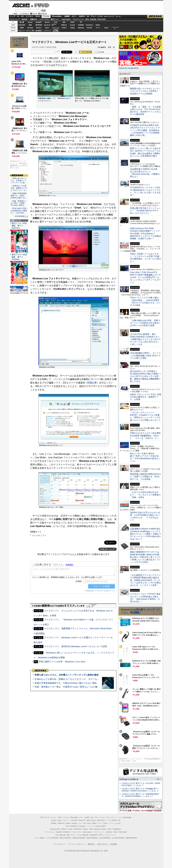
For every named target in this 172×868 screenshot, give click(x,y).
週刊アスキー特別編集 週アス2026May (19, 257)
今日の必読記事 (60, 835)
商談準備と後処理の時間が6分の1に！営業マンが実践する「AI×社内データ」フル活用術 (145, 477)
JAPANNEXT (39, 31)
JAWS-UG (61, 823)
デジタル (40, 5)
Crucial (73, 25)
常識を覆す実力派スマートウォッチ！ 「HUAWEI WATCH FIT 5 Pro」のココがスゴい (145, 211)
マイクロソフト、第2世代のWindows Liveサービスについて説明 (75, 646)
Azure (47, 28)
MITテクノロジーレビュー (108, 835)
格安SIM (25, 19)
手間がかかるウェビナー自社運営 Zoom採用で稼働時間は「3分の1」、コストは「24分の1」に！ (146, 436)
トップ (13, 16)
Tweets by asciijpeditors (129, 68)
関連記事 (92, 383)
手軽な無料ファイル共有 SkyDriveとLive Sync (62, 662)
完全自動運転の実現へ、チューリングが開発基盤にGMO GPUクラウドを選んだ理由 (145, 356)
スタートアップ (109, 16)
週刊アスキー (55, 19)
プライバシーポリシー (77, 844)
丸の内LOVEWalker (118, 838)
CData (73, 28)
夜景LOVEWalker (92, 838)
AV (88, 16)
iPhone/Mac (57, 16)
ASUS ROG (39, 25)
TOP (42, 817)
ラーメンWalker (39, 838)
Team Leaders (87, 832)
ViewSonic (89, 25)
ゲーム (118, 16)
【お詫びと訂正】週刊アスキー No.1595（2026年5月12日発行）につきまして (141, 784)
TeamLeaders (66, 19)
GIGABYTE (47, 25)
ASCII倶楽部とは (21, 216)
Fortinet (89, 28)
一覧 (75, 52)
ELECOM (22, 25)
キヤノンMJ (30, 31)
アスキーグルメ (44, 19)
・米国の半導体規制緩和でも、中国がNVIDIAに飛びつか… (19, 196)
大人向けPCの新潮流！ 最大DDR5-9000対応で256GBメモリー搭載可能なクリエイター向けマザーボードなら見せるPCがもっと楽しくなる (145, 339)
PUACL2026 (101, 19)
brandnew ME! (56, 31)
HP (81, 22)
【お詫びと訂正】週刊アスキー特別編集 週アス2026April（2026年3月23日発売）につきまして (140, 790)
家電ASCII (34, 19)
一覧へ (158, 779)
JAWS (22, 28)
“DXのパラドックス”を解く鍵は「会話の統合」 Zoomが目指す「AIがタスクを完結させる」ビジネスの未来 (145, 301)
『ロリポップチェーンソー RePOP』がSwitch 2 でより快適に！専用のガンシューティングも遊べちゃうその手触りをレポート (145, 416)
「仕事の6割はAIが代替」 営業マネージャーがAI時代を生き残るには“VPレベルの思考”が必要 (145, 323)
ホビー (74, 16)
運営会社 (91, 844)
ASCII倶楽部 (155, 16)
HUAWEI (81, 25)
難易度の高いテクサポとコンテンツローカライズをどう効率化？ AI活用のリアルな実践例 (146, 91)
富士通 (22, 22)
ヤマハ (98, 28)
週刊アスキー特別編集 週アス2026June (19, 226)
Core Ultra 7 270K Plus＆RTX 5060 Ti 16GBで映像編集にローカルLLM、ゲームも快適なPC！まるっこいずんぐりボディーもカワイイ (145, 277)
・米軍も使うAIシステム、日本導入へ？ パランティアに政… (19, 181)
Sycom (47, 22)
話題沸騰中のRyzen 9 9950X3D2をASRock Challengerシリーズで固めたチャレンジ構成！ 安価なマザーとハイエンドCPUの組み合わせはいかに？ (146, 534)
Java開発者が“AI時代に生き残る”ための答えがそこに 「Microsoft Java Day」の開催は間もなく (145, 173)
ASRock (64, 25)
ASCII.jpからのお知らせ (129, 779)
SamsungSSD (54, 25)
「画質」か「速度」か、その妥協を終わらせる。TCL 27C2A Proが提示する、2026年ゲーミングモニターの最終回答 (146, 111)
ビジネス (29, 16)
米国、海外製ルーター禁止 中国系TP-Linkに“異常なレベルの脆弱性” (69, 687)
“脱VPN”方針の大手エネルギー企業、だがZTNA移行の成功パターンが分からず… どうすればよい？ (145, 516)
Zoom (106, 28)
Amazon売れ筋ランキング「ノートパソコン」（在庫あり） (18, 42)
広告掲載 (113, 844)
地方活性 (93, 19)
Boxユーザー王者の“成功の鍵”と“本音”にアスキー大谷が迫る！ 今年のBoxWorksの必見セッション (145, 457)
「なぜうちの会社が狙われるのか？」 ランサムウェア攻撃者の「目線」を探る (145, 495)
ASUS (73, 22)
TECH (38, 16)
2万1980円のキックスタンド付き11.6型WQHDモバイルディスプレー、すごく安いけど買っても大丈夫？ (145, 191)
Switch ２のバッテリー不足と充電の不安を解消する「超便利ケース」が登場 (146, 397)
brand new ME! (100, 826)
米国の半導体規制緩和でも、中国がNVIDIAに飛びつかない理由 (66, 683)
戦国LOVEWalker (132, 838)
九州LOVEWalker (105, 838)
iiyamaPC (39, 22)
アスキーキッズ (15, 19)
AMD (30, 25)
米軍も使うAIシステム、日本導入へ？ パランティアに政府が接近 (67, 675)
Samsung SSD (55, 829)
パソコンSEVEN (56, 22)
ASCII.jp (21, 5)
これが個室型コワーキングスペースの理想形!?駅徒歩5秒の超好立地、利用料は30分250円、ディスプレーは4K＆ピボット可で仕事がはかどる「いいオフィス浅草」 (146, 580)
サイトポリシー (60, 844)
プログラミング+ (78, 19)
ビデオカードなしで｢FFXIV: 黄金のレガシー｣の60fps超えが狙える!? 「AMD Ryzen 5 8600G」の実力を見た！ (145, 598)
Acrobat (30, 28)
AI (18, 16)
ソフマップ (47, 31)
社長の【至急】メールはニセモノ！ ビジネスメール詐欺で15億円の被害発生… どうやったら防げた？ (146, 258)
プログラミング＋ (99, 832)
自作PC (82, 16)
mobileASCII (94, 835)
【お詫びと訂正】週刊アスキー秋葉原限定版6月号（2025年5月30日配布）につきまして (140, 795)
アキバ (93, 16)
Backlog (81, 28)
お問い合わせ (102, 844)
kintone (39, 28)
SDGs (87, 19)
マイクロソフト (39, 535)
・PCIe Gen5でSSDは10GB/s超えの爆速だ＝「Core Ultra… (19, 211)
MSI (64, 22)
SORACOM (77, 829)
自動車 (67, 16)
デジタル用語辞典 (83, 835)
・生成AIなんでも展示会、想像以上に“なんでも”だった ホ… (19, 188)
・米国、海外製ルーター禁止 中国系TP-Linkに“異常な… (19, 203)
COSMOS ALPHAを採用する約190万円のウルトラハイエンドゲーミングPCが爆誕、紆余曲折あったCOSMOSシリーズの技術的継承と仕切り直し (145, 130)
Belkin (98, 25)
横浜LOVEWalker (66, 838)
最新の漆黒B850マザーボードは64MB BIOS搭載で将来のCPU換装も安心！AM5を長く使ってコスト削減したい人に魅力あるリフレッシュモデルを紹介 (145, 557)
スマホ (100, 16)
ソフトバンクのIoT (115, 28)
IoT (23, 16)
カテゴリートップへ (108, 549)
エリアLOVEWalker (52, 838)
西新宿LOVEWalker (79, 838)
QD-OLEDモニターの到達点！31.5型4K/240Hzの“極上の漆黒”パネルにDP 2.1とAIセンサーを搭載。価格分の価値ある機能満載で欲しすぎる (145, 376)
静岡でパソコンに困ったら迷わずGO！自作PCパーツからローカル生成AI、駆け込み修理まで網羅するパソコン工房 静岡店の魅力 (145, 152)
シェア (57, 51)
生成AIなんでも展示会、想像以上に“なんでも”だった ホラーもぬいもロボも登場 (75, 679)
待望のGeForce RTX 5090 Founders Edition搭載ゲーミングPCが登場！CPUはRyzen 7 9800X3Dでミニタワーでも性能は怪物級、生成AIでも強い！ (146, 233)
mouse (30, 22)
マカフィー (22, 31)
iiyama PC (82, 820)
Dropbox (64, 28)
